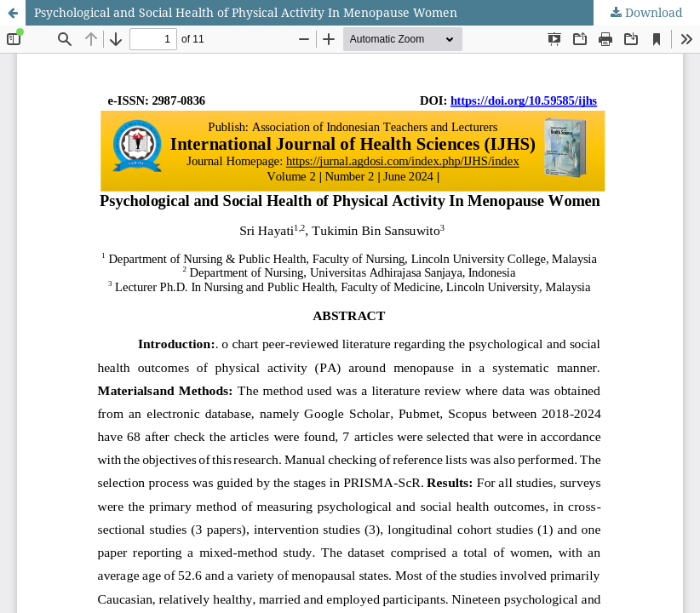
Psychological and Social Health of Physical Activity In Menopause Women (246, 12)
